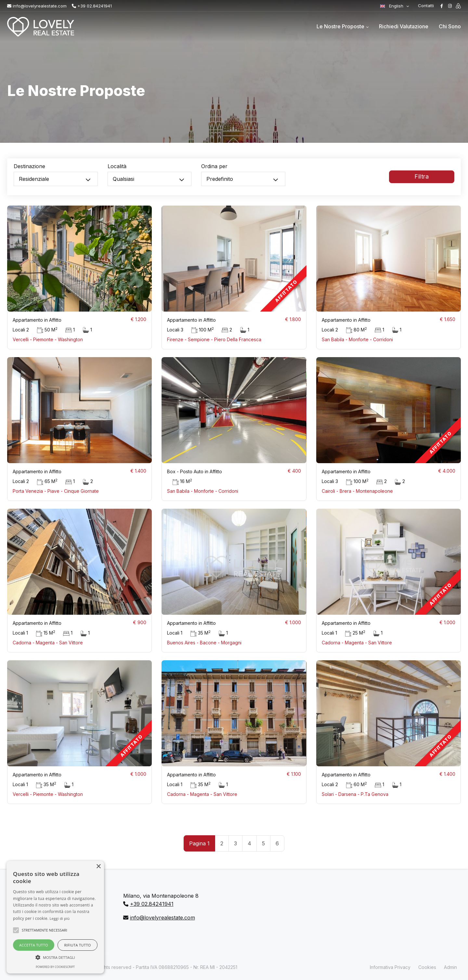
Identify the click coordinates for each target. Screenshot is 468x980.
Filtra (422, 179)
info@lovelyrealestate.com (37, 6)
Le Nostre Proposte (340, 26)
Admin (450, 967)
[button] (55, 957)
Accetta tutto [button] (34, 945)
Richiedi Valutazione (404, 26)
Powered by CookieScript (55, 967)
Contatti (426, 6)
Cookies (427, 967)
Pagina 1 (199, 843)
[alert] (55, 917)
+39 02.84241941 (92, 6)
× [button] (98, 867)
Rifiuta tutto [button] (77, 945)
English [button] (392, 6)
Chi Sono (450, 26)
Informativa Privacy (390, 967)
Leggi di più (60, 918)
